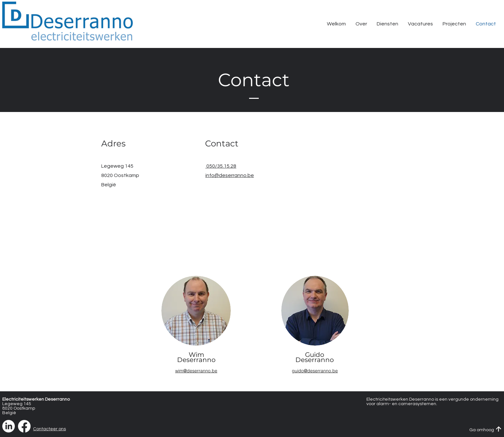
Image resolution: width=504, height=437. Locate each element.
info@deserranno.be (230, 175)
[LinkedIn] (9, 426)
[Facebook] (24, 426)
